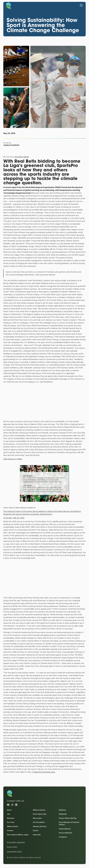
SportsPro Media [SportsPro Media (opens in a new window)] (22, 157)
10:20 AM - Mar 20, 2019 (14, 518)
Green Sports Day (40, 814)
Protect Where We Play (68, 818)
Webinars (62, 810)
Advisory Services (40, 826)
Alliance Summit (39, 810)
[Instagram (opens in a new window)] (12, 805)
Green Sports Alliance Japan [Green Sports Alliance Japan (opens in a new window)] (18, 835)
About (9, 810)
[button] (81, 5)
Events (36, 830)
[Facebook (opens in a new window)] (8, 805)
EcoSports (63, 837)
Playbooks (63, 814)
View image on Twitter (13, 459)
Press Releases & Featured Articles (69, 823)
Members (11, 818)
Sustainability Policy (14, 851)
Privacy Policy (12, 847)
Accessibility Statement (16, 842)
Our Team (11, 822)
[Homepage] (8, 6)
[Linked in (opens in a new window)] (16, 805)
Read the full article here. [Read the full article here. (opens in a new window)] (45, 772)
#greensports (46, 514)
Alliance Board (12, 826)
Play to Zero (37, 818)
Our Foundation (39, 822)
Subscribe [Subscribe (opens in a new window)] (37, 835)
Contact (10, 830)
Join (8, 814)
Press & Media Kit (65, 833)
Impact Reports (65, 829)
